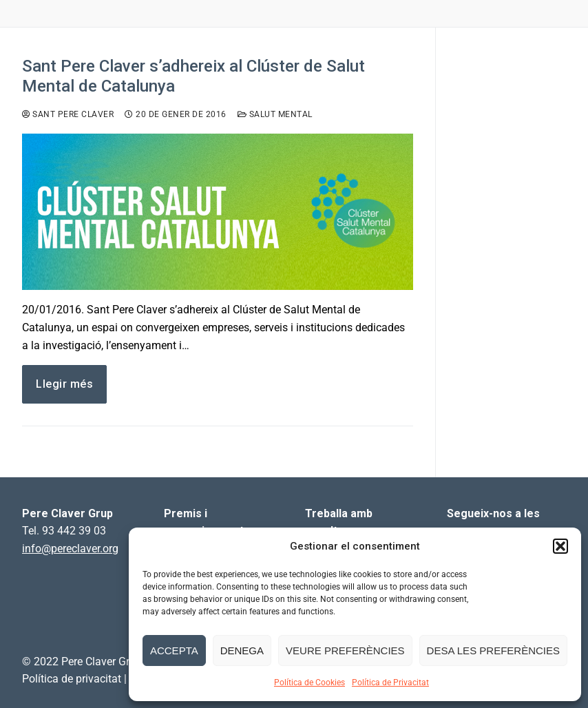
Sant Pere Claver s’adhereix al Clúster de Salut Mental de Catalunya (193, 76)
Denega (242, 650)
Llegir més (64, 384)
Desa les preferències (493, 650)
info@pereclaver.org (70, 549)
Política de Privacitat (390, 683)
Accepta (174, 650)
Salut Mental (275, 114)
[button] (560, 546)
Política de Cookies (309, 683)
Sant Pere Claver (68, 114)
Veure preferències (345, 650)
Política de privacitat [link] (72, 679)
